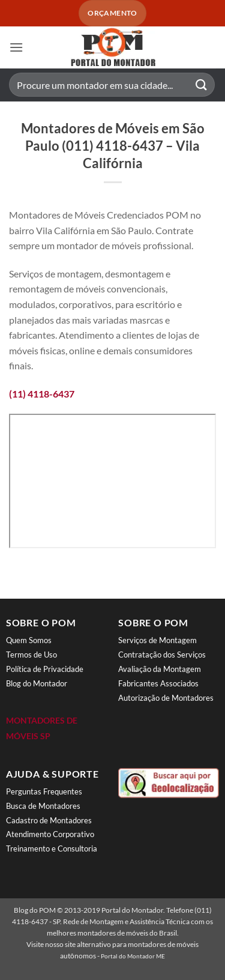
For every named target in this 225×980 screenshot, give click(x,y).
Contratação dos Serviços (162, 655)
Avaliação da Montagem (160, 669)
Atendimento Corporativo (50, 834)
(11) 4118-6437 (42, 394)
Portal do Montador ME (133, 956)
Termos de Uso (31, 655)
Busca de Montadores (43, 806)
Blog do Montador (37, 683)
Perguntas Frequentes (44, 791)
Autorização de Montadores (166, 698)
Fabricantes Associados (158, 683)
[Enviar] (202, 85)
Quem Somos (29, 640)
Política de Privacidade (45, 669)
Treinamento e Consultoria (52, 848)
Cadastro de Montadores (49, 820)
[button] (16, 47)
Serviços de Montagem (157, 640)
